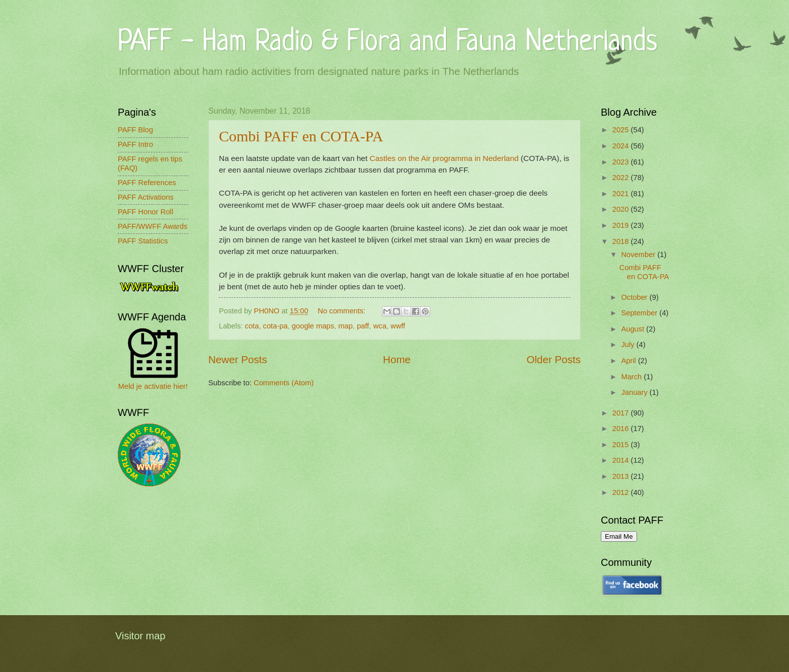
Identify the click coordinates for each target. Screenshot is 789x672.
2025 (622, 130)
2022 (622, 178)
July (628, 345)
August (634, 329)
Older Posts (554, 359)
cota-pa (275, 326)
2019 (622, 225)
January (635, 392)
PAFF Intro (135, 144)
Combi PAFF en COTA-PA (301, 136)
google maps (313, 326)
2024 (622, 146)
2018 (622, 241)
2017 (622, 413)
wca (380, 326)
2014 (622, 460)
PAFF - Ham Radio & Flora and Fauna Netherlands (387, 43)
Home (397, 359)
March (632, 377)
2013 (622, 476)
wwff (398, 326)
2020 (622, 209)
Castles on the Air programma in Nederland (444, 158)
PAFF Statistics (143, 241)
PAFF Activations (146, 197)
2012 (622, 492)
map (345, 326)
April (629, 361)
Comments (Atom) (284, 383)
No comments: (342, 311)
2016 (622, 429)
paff (363, 326)
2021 (622, 194)
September (640, 313)
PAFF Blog (135, 130)
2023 (622, 162)
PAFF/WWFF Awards (152, 226)
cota (252, 326)
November (639, 255)
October (635, 297)
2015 (622, 445)
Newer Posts (238, 359)
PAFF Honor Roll (145, 212)
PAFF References (147, 183)
